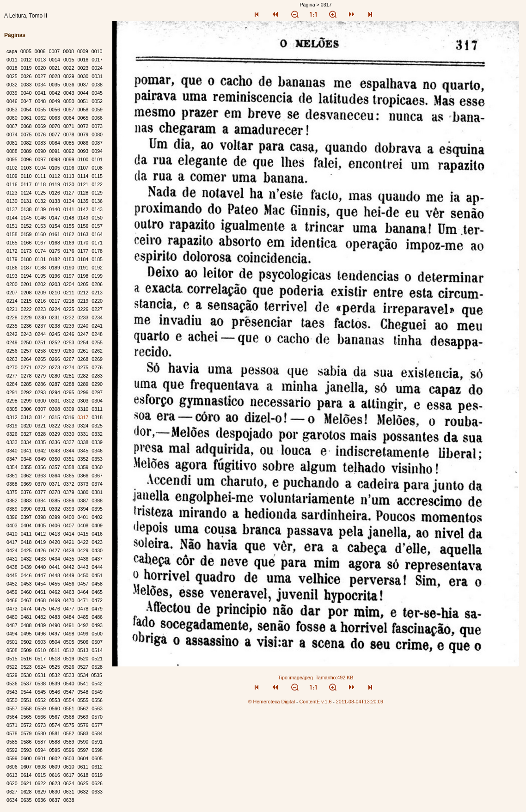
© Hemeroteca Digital (272, 702)
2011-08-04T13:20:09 (360, 702)
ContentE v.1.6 (316, 702)
